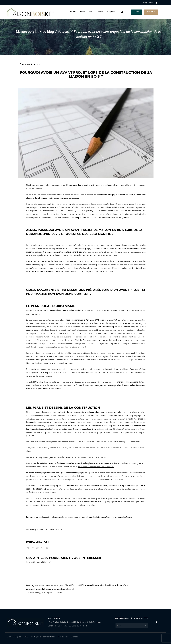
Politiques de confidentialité (43, 637)
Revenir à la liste (31, 64)
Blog (145, 3)
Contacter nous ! (56, 529)
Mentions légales (14, 637)
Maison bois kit (27, 32)
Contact (74, 637)
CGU (26, 637)
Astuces (64, 32)
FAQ (151, 3)
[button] (122, 12)
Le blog (48, 32)
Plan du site (63, 637)
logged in (42, 593)
